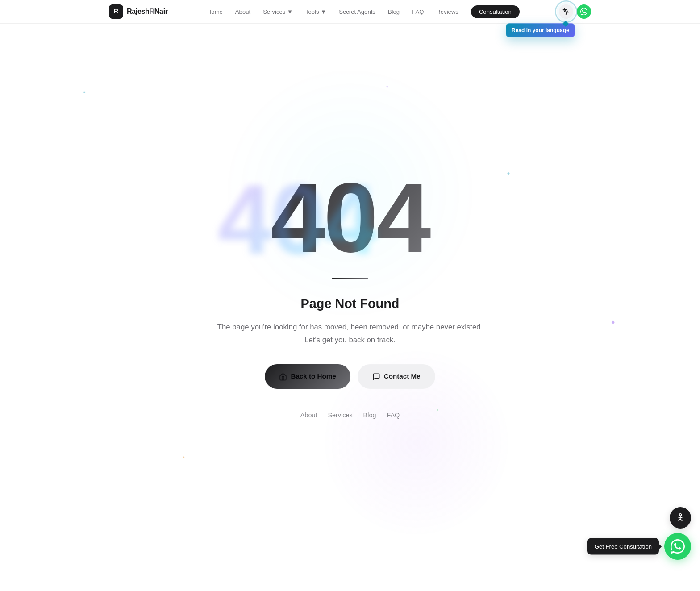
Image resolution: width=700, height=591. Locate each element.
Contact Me (396, 376)
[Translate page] (566, 12)
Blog (394, 12)
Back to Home (307, 376)
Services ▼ (278, 12)
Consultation (495, 12)
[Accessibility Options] (680, 518)
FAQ (418, 12)
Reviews (447, 12)
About (243, 12)
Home (215, 12)
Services (340, 415)
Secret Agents (357, 12)
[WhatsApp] (584, 12)
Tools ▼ (316, 12)
